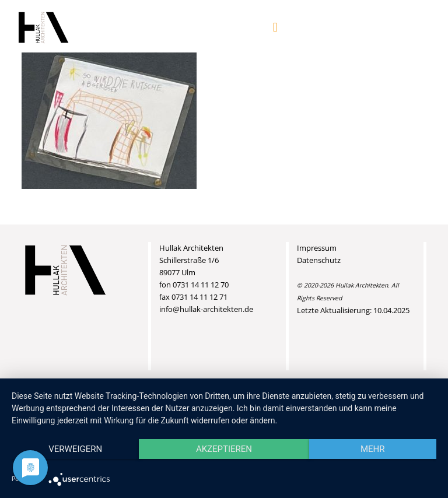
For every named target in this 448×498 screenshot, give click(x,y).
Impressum (317, 248)
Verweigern (75, 449)
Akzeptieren (224, 449)
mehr (373, 449)
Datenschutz (319, 260)
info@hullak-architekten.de (206, 309)
